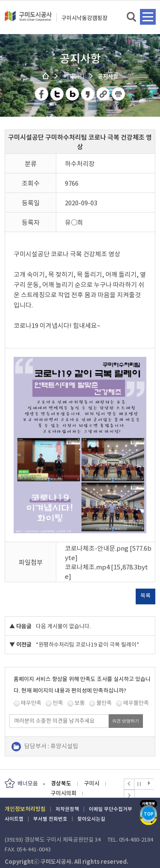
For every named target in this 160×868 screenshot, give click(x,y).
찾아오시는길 (91, 819)
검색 (132, 17)
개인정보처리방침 (25, 809)
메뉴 (148, 17)
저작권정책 (67, 809)
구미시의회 (64, 793)
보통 (80, 703)
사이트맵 (14, 819)
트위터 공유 (57, 94)
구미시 (92, 783)
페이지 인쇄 (119, 94)
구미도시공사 (28, 20)
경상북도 (61, 783)
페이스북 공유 (42, 94)
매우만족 (31, 703)
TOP (149, 814)
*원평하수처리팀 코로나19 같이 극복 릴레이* (87, 645)
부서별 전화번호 (50, 819)
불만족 (104, 703)
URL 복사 (103, 94)
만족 (58, 703)
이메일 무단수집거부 (111, 809)
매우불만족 (136, 703)
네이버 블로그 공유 (73, 94)
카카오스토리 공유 (88, 94)
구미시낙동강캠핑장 (84, 18)
